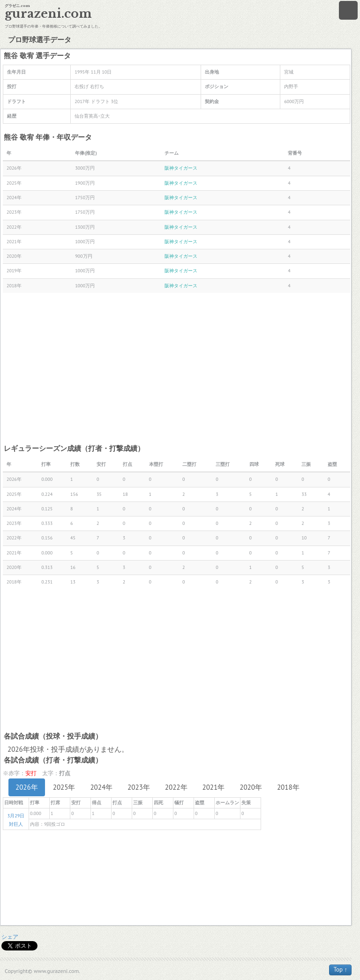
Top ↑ (340, 969)
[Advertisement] (176, 368)
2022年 (176, 787)
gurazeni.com (48, 14)
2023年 (139, 787)
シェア (10, 937)
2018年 (288, 787)
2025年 (64, 787)
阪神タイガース (181, 168)
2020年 (251, 787)
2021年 (214, 787)
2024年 (101, 787)
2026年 (27, 787)
